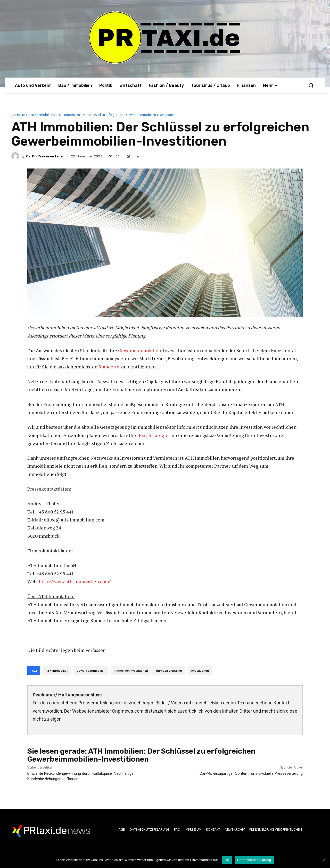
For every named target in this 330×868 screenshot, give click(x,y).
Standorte (109, 367)
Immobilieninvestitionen (131, 671)
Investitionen (200, 671)
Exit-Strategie (154, 435)
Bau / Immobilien (41, 115)
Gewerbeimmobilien (140, 350)
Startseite (18, 115)
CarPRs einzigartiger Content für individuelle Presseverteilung (251, 773)
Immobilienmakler (169, 671)
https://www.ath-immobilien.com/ (75, 582)
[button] (311, 85)
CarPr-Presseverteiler (45, 156)
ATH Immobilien (57, 671)
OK (227, 860)
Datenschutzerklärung (254, 860)
